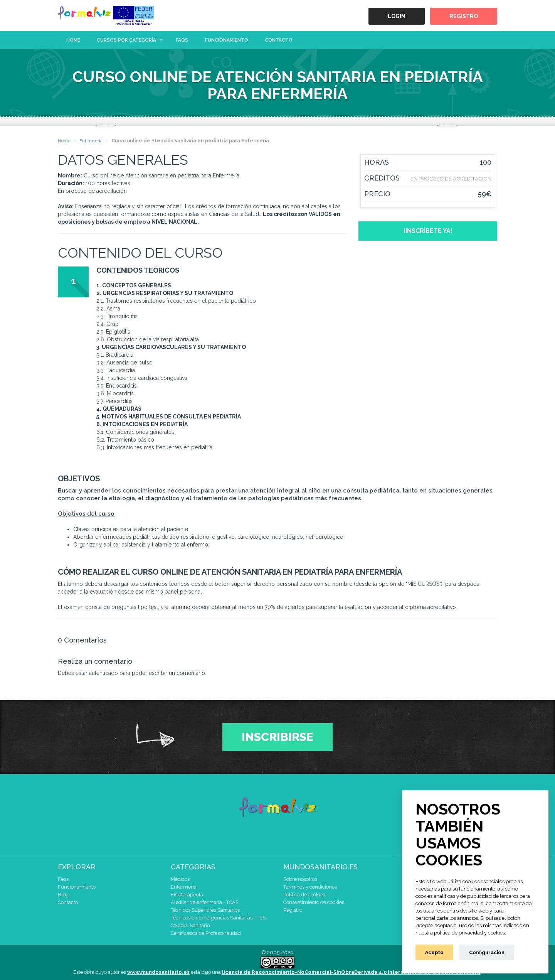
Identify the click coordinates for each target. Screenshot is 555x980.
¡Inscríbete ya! (428, 231)
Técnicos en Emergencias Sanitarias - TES (218, 918)
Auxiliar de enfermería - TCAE (205, 902)
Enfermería (91, 141)
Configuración (487, 952)
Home (73, 40)
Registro (464, 16)
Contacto (279, 40)
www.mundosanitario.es (158, 972)
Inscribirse (277, 737)
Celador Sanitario (190, 925)
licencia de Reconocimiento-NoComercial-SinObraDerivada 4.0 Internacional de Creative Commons (351, 972)
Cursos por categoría (126, 40)
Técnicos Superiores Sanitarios (205, 910)
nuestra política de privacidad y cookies (460, 933)
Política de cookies (304, 895)
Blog (63, 895)
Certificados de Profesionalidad (206, 933)
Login (397, 16)
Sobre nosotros (300, 879)
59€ (485, 194)
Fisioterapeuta (187, 895)
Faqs (182, 40)
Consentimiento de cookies (314, 902)
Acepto (434, 952)
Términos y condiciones (310, 887)
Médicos (180, 879)
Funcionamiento (227, 40)
